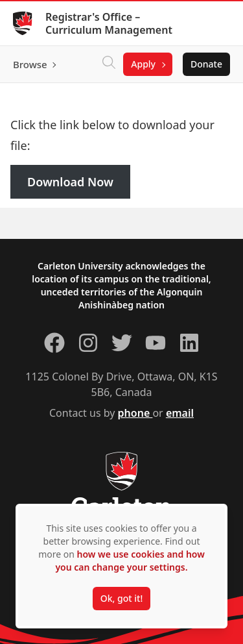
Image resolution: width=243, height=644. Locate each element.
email (180, 413)
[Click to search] (109, 64)
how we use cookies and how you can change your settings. (130, 561)
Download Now (70, 182)
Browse (30, 64)
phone (135, 413)
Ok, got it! (121, 598)
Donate (206, 64)
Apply (143, 64)
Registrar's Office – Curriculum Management (109, 23)
